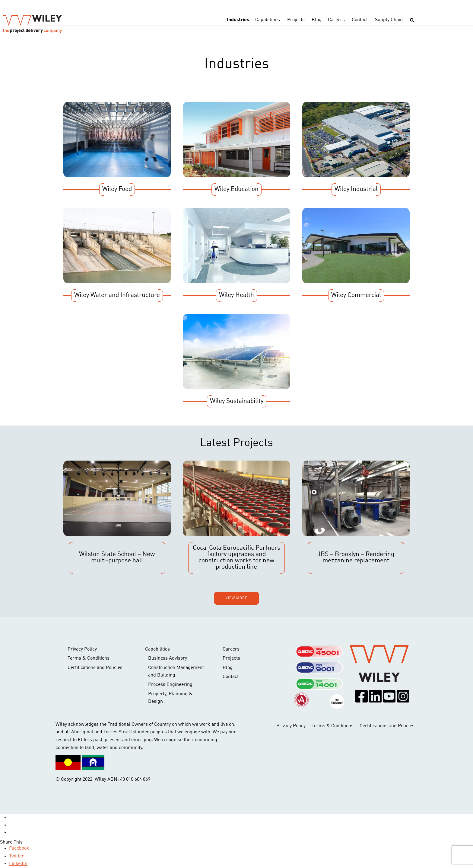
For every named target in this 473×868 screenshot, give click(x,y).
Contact (360, 20)
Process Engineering (170, 685)
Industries (238, 20)
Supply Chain (389, 20)
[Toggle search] (412, 20)
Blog (317, 20)
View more (237, 598)
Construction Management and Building (176, 672)
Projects (296, 20)
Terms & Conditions (89, 658)
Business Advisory (168, 658)
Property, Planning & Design (170, 698)
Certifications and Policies (95, 668)
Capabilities (268, 20)
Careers (336, 20)
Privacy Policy (82, 649)
